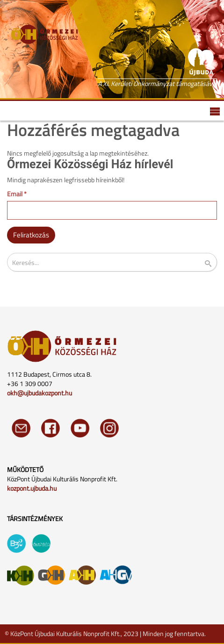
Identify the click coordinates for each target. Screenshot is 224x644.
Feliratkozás (31, 235)
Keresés (214, 264)
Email (17, 194)
